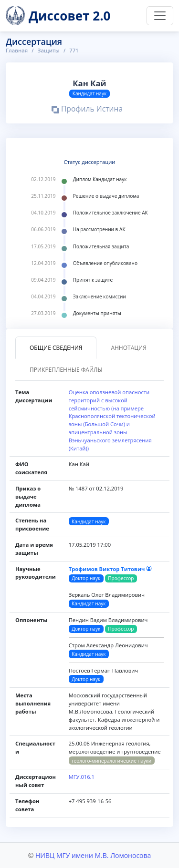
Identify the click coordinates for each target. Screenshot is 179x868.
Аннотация (128, 348)
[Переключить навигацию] (160, 16)
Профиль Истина (87, 110)
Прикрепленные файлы (66, 370)
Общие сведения (56, 348)
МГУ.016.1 (82, 777)
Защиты (49, 50)
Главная (17, 50)
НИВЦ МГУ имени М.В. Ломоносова (93, 855)
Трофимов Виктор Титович (110, 569)
